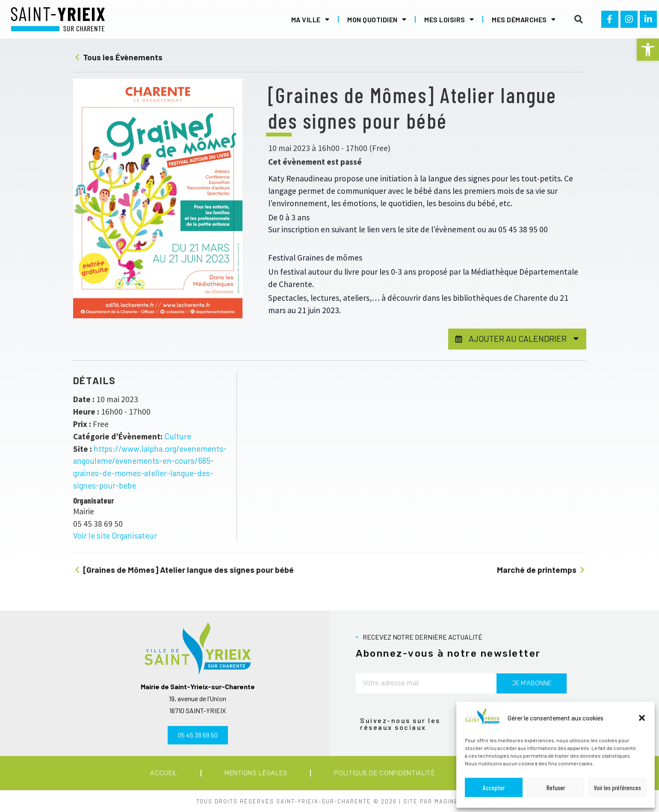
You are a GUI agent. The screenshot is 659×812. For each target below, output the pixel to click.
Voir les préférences (618, 788)
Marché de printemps (542, 570)
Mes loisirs (449, 19)
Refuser (556, 788)
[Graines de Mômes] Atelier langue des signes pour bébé (183, 570)
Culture (178, 436)
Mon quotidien (377, 19)
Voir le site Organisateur (115, 535)
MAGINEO (449, 801)
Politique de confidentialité (384, 773)
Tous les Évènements (118, 57)
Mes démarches (524, 19)
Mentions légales (256, 773)
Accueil (164, 773)
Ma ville (310, 19)
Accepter (494, 788)
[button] (648, 50)
